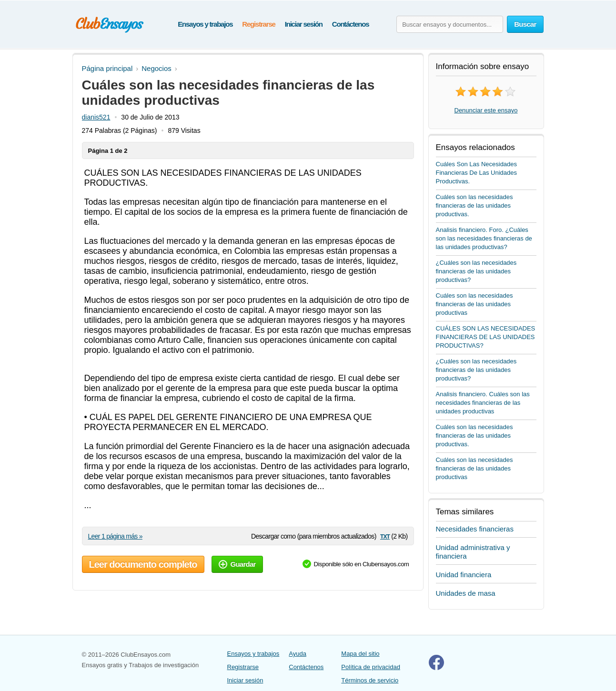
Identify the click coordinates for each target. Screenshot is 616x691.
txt (385, 536)
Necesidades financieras (475, 529)
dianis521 (96, 117)
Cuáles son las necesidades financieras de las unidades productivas (475, 304)
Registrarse (258, 24)
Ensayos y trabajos (205, 24)
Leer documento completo (143, 564)
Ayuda (298, 654)
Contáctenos (351, 24)
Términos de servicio (370, 680)
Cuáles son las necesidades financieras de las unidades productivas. (475, 205)
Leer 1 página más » (115, 536)
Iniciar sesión (304, 24)
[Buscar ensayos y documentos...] (450, 24)
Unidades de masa (466, 593)
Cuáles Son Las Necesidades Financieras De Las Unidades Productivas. (477, 173)
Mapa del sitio (360, 654)
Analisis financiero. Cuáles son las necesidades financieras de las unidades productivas (483, 403)
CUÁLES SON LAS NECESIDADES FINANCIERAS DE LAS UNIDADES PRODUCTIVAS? (486, 337)
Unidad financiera (464, 575)
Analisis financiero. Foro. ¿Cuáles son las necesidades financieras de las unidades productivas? (484, 238)
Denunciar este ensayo (486, 110)
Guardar (237, 564)
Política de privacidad (371, 667)
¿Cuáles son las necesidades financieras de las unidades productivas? (476, 271)
